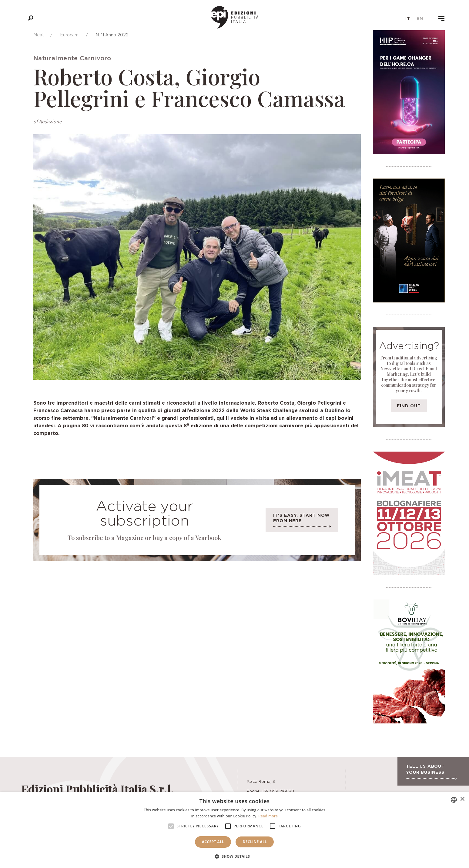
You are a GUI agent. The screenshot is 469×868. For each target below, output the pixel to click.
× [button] (462, 799)
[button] (235, 856)
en (420, 18)
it (408, 18)
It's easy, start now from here (302, 522)
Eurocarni (70, 35)
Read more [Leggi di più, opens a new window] (268, 816)
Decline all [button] (255, 842)
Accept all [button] (213, 842)
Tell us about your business (431, 772)
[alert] (234, 830)
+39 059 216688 (277, 791)
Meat (39, 35)
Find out (409, 406)
